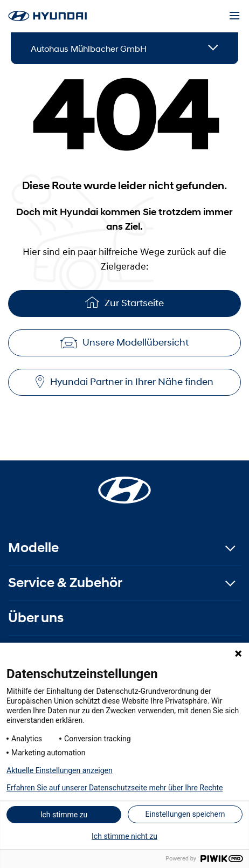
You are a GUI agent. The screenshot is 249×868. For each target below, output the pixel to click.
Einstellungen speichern (185, 814)
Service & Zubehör (65, 583)
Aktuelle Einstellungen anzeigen (60, 770)
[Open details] (213, 48)
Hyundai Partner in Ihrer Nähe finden (124, 382)
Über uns (36, 618)
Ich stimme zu (64, 815)
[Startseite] (124, 484)
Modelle (33, 547)
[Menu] (234, 16)
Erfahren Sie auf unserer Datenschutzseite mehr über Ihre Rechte (115, 788)
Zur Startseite (124, 302)
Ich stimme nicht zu (124, 836)
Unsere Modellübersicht (124, 342)
